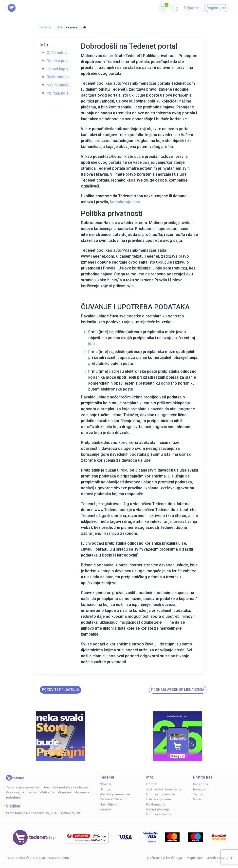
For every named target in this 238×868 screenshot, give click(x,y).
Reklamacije (58, 77)
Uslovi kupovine (59, 69)
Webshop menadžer (115, 794)
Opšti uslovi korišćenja (59, 53)
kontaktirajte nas (125, 202)
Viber (197, 799)
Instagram (201, 789)
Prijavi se (192, 8)
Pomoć (152, 784)
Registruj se (216, 8)
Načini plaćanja (59, 85)
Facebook (201, 784)
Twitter (198, 794)
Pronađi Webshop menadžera (178, 690)
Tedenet (45, 27)
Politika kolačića (59, 93)
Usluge (105, 789)
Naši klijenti (109, 804)
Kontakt (105, 809)
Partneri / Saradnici (115, 799)
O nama (105, 784)
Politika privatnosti (59, 61)
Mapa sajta (194, 858)
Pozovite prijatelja (60, 690)
